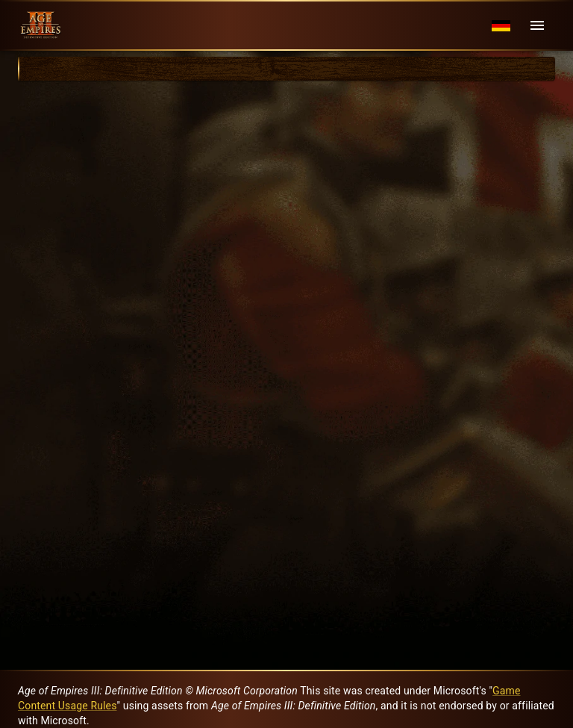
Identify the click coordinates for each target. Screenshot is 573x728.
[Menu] (537, 25)
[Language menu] (501, 26)
